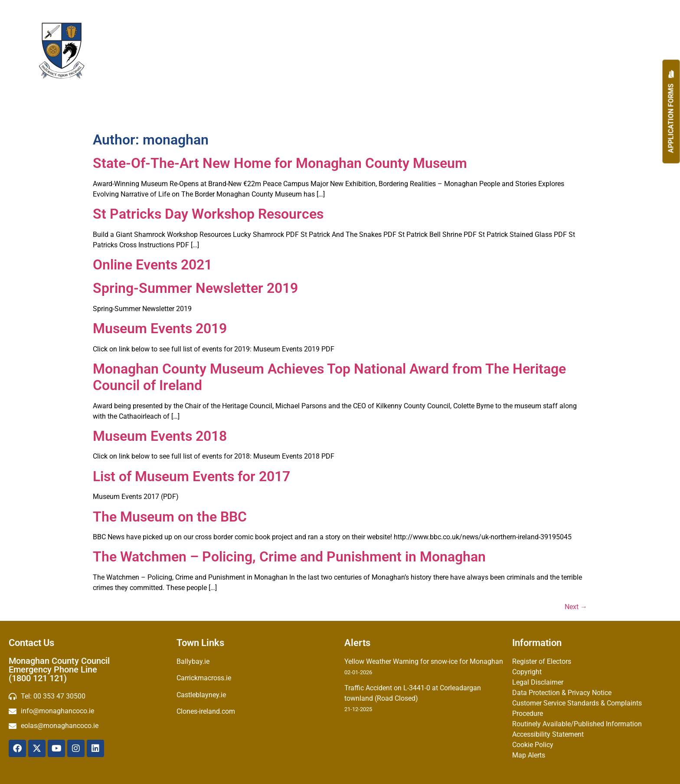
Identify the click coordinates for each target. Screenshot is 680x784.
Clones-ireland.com (206, 711)
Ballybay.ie (193, 661)
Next (576, 607)
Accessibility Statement (548, 734)
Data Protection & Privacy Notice (562, 693)
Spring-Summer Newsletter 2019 (195, 288)
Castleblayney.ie (201, 695)
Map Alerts (529, 755)
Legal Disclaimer (538, 682)
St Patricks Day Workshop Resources (208, 214)
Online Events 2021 (152, 265)
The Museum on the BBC (170, 517)
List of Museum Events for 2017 (191, 476)
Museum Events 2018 (160, 436)
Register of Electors (542, 661)
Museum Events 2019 (160, 328)
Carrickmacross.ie (204, 678)
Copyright (527, 672)
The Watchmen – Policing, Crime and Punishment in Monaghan (289, 557)
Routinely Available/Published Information (577, 724)
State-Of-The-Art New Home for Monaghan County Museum (280, 163)
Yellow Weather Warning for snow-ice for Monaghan (424, 661)
